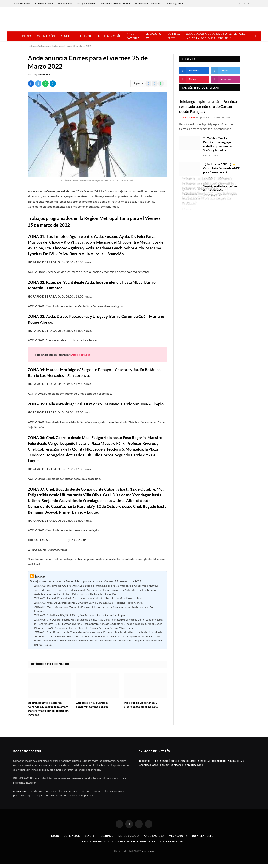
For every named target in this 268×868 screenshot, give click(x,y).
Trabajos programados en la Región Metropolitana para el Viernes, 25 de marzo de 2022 (86, 581)
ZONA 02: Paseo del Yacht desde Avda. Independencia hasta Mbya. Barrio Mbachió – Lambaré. (89, 598)
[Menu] (14, 36)
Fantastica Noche (171, 765)
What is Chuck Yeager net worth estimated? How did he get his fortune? (209, 198)
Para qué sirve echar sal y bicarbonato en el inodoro (141, 705)
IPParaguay (44, 74)
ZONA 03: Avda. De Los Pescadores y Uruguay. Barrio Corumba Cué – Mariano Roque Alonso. (88, 603)
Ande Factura (133, 36)
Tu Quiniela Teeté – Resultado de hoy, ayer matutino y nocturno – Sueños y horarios (217, 144)
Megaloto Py (153, 36)
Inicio (26, 36)
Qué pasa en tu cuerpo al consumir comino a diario (92, 705)
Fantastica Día (193, 765)
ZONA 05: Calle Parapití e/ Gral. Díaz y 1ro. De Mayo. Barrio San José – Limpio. (80, 615)
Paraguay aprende (86, 4)
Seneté (164, 761)
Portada (32, 46)
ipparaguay (20, 791)
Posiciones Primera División (116, 4)
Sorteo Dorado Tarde (183, 761)
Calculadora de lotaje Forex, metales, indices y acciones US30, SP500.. (216, 36)
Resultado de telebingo (147, 4)
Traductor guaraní (174, 4)
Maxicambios (65, 4)
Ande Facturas (81, 354)
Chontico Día (236, 761)
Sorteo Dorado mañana (212, 761)
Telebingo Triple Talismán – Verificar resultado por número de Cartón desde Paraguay (209, 106)
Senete (66, 36)
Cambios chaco (22, 4)
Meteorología (109, 36)
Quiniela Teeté (174, 36)
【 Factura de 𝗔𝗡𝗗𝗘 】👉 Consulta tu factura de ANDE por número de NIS (222, 168)
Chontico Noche (148, 765)
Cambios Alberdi (44, 4)
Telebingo (85, 36)
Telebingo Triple (148, 761)
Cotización (46, 36)
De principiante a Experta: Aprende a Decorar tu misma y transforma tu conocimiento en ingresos (48, 709)
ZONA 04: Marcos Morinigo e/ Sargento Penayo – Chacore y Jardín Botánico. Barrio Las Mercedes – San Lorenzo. (94, 609)
